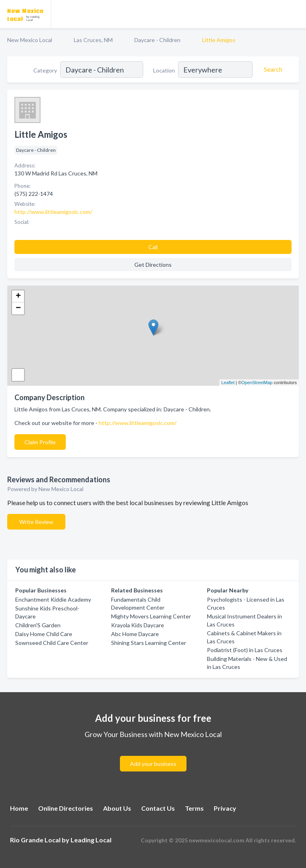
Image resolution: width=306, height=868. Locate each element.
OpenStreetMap (257, 383)
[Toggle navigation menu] (295, 14)
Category (45, 70)
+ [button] (18, 296)
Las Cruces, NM (93, 40)
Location (164, 70)
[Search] (272, 69)
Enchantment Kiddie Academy (53, 599)
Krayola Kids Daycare (138, 625)
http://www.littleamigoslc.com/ (138, 423)
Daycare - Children (157, 40)
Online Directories (66, 808)
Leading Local (91, 840)
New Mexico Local (30, 40)
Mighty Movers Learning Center (151, 616)
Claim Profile (40, 442)
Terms (194, 808)
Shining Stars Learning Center (149, 643)
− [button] (18, 308)
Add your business (153, 764)
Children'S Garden (38, 625)
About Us (117, 808)
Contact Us (158, 808)
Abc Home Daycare (135, 634)
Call (153, 247)
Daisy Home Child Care (44, 634)
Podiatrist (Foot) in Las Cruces (245, 650)
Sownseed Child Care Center (52, 643)
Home (19, 808)
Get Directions (153, 265)
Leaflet (228, 383)
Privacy (225, 808)
